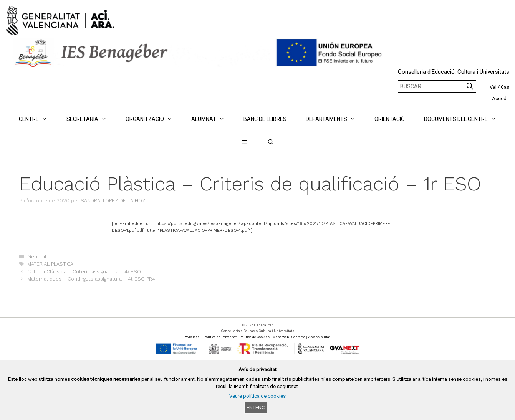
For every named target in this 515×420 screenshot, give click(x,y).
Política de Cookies (254, 337)
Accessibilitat (319, 337)
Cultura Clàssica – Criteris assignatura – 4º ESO (84, 272)
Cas (505, 87)
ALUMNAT (213, 119)
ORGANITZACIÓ (154, 119)
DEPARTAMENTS (335, 119)
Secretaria (91, 119)
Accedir (501, 98)
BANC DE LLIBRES (265, 119)
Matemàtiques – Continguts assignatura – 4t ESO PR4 (91, 279)
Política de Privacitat (220, 337)
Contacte (298, 337)
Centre (38, 119)
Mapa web (281, 337)
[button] (245, 142)
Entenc (256, 408)
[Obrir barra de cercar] (271, 142)
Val (493, 87)
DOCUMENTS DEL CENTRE (465, 119)
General (37, 257)
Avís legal (193, 337)
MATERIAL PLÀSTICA (50, 264)
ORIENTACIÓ (390, 119)
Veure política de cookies (257, 396)
